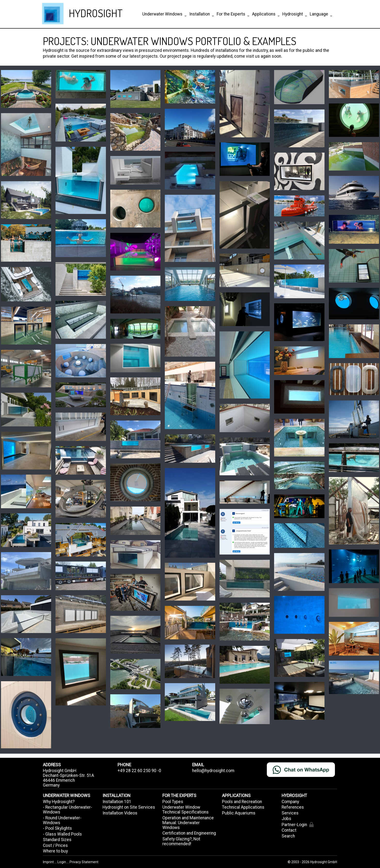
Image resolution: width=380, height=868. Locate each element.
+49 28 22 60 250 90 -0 (139, 771)
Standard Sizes (57, 840)
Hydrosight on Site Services (129, 807)
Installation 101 (117, 802)
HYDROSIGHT (96, 13)
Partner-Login (297, 825)
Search (288, 836)
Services (290, 813)
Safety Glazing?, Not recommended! (181, 841)
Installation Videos (120, 813)
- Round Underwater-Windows (62, 820)
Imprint (49, 862)
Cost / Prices (55, 845)
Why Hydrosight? (59, 802)
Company (290, 802)
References (293, 807)
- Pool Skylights (57, 828)
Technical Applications (243, 807)
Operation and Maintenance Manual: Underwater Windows (188, 823)
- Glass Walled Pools (62, 834)
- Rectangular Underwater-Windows (67, 810)
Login (62, 862)
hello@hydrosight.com (213, 771)
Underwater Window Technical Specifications (186, 810)
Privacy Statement (84, 862)
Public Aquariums (239, 813)
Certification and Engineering (189, 833)
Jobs (286, 819)
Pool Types (173, 802)
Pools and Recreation (242, 802)
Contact (289, 830)
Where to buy (55, 851)
